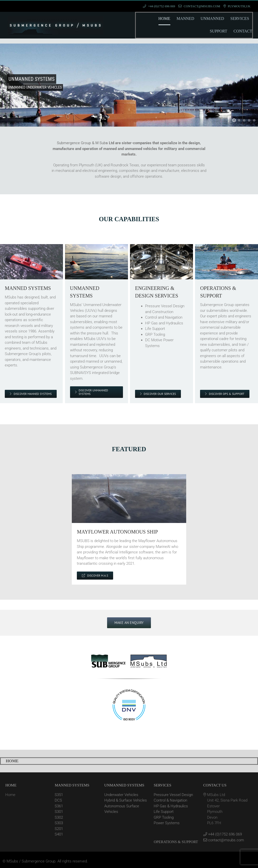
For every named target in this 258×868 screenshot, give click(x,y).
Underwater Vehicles (121, 795)
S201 (59, 829)
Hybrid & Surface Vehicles (126, 800)
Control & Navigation (170, 800)
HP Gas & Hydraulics (171, 806)
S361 (59, 806)
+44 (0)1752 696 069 (223, 834)
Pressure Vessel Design (173, 795)
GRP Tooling (164, 817)
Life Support (164, 812)
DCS (58, 800)
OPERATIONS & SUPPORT (176, 842)
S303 (59, 823)
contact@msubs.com (224, 840)
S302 (59, 817)
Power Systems (167, 823)
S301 (59, 812)
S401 (59, 834)
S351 (59, 795)
